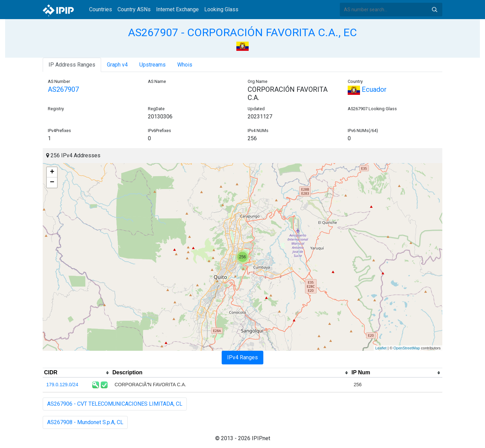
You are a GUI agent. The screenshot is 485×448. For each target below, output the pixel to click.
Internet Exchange (177, 9)
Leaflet (381, 348)
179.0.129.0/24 (62, 385)
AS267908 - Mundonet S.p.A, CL (85, 422)
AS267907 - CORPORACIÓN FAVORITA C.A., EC (242, 32)
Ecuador (367, 89)
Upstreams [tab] (153, 65)
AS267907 (63, 89)
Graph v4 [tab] (117, 65)
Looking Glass (221, 9)
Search (434, 10)
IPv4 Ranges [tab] (242, 357)
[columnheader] (77, 373)
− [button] (52, 183)
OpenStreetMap (407, 348)
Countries (101, 9)
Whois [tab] (185, 65)
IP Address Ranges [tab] (72, 65)
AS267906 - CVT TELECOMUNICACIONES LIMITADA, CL (115, 404)
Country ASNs (134, 9)
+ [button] (52, 172)
